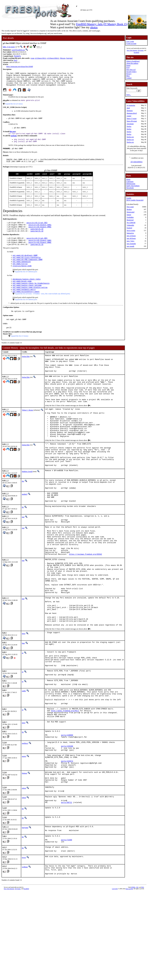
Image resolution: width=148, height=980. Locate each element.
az (23, 713)
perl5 (16, 61)
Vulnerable (130, 225)
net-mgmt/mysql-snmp (22, 292)
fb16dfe (17, 56)
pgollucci (25, 816)
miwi (24, 694)
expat (32, 58)
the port (13, 136)
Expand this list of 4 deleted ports (26, 282)
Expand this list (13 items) (19, 350)
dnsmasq (130, 111)
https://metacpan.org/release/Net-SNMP (20, 67)
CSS (137, 975)
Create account (131, 44)
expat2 (129, 116)
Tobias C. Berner (27, 433)
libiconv (63, 58)
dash (128, 108)
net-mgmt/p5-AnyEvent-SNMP (25, 265)
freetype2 (69, 58)
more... (129, 95)
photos (94, 27)
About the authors (132, 63)
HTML (133, 975)
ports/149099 (67, 807)
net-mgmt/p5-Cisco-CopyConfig (27, 267)
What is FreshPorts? (133, 61)
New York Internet (132, 50)
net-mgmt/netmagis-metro (24, 302)
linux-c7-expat (132, 118)
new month (131, 246)
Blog (128, 76)
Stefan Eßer (26, 370)
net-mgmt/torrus (20, 274)
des (23, 516)
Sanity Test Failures (133, 186)
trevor (24, 944)
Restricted (130, 220)
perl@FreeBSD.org (18, 50)
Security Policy (132, 72)
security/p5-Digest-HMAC (40, 234)
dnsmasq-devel (132, 113)
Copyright (115, 977)
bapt (23, 704)
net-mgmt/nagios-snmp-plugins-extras (30, 299)
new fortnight (131, 244)
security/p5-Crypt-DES (37, 229)
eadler (24, 756)
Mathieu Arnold (27, 506)
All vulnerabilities (136, 162)
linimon (24, 851)
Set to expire (131, 230)
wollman (25, 953)
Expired (129, 228)
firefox (129, 126)
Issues (128, 65)
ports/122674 (67, 837)
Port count (130, 207)
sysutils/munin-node (22, 276)
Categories (130, 182)
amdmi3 (25, 531)
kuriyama (25, 910)
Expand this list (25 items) (14, 107)
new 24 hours (131, 236)
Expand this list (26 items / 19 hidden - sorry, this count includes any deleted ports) (42, 306)
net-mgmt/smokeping (22, 272)
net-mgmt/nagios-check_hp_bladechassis (31, 295)
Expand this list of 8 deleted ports (26, 312)
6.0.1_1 (5, 47)
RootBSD (136, 52)
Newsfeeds (130, 188)
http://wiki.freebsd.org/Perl (65, 780)
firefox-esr (130, 137)
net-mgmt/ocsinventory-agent (26, 304)
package (14, 140)
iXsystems (141, 50)
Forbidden (130, 217)
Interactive (130, 233)
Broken (129, 209)
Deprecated (131, 212)
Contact (129, 78)
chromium (130, 124)
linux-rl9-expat (132, 121)
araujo (24, 831)
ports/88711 (67, 885)
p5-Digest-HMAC (53, 58)
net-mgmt (12, 47)
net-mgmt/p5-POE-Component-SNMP (28, 269)
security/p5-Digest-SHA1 (40, 232)
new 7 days (131, 241)
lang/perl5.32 (37, 236)
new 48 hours (131, 238)
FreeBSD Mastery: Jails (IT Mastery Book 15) (102, 24)
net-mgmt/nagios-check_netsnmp (27, 297)
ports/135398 (67, 820)
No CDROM (131, 223)
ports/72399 (67, 924)
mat (23, 556)
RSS (143, 975)
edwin (24, 868)
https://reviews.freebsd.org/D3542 (86, 601)
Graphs (129, 198)
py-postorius (131, 105)
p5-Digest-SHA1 (41, 58)
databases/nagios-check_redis (27, 290)
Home (128, 179)
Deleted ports (131, 184)
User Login (130, 41)
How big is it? (131, 70)
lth (23, 546)
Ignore (129, 215)
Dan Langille (129, 977)
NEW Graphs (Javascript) (135, 200)
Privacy (129, 74)
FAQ (128, 67)
